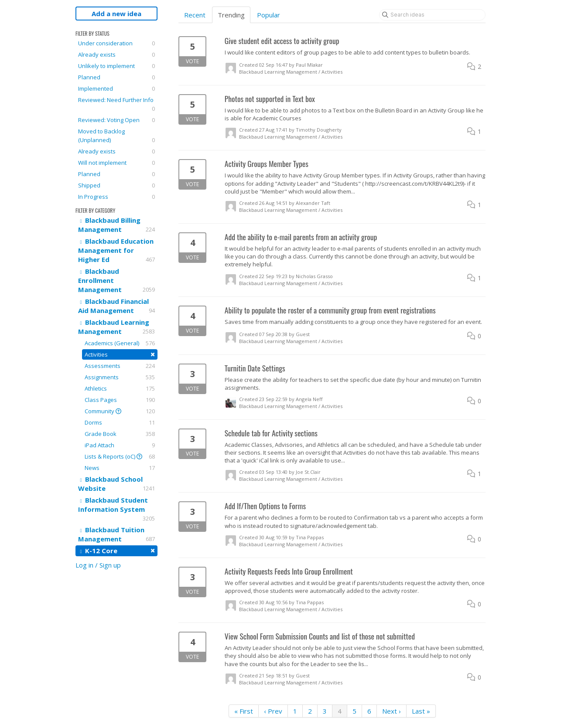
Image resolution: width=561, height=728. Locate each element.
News (120, 468)
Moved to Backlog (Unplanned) (116, 136)
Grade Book (120, 434)
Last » (421, 711)
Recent (195, 15)
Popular (269, 15)
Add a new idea (116, 14)
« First (244, 711)
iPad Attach (120, 445)
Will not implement (116, 163)
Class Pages (120, 400)
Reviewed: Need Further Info (116, 104)
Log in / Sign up (98, 565)
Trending (231, 15)
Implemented (116, 88)
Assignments (120, 377)
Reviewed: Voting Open (116, 120)
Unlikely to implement (116, 66)
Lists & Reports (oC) (120, 456)
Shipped (116, 185)
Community (120, 411)
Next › (392, 711)
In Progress (116, 197)
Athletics (120, 388)
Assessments (120, 366)
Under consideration (116, 43)
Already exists (116, 54)
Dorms (120, 422)
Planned (116, 77)
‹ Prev (273, 711)
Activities (120, 354)
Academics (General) (120, 343)
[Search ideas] (432, 15)
